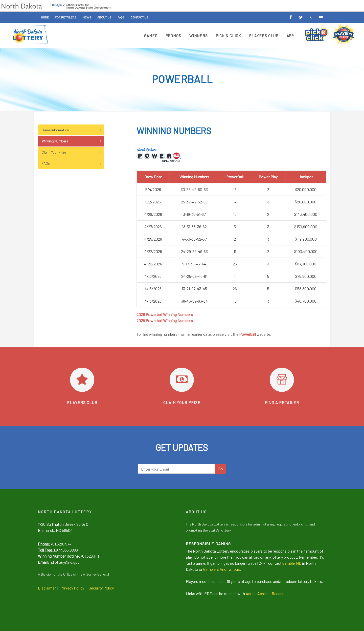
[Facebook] (291, 17)
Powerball (247, 334)
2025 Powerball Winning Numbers (165, 320)
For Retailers (66, 17)
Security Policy (101, 588)
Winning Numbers (72, 141)
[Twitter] (301, 17)
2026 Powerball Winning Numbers (165, 314)
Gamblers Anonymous (222, 569)
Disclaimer (47, 588)
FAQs (121, 17)
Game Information (72, 130)
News (87, 17)
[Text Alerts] (311, 17)
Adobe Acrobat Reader (265, 593)
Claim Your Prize (72, 152)
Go (221, 469)
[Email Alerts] (321, 17)
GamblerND (292, 563)
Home (45, 17)
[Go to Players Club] (82, 380)
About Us (104, 17)
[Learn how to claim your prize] (182, 380)
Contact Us (140, 17)
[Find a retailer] (282, 380)
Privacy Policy (72, 588)
